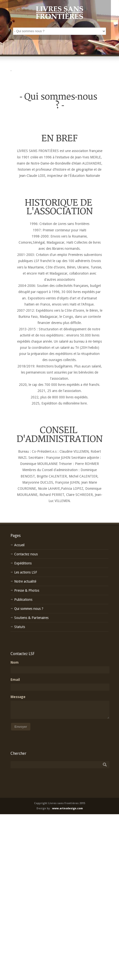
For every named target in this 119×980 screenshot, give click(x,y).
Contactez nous (26, 554)
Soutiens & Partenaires (31, 618)
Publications (23, 600)
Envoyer (21, 727)
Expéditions (23, 563)
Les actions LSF (26, 572)
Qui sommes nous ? (29, 609)
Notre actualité (25, 581)
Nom (15, 662)
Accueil (19, 545)
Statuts (20, 627)
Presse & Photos (27, 590)
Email (15, 680)
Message (18, 697)
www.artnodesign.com (67, 808)
